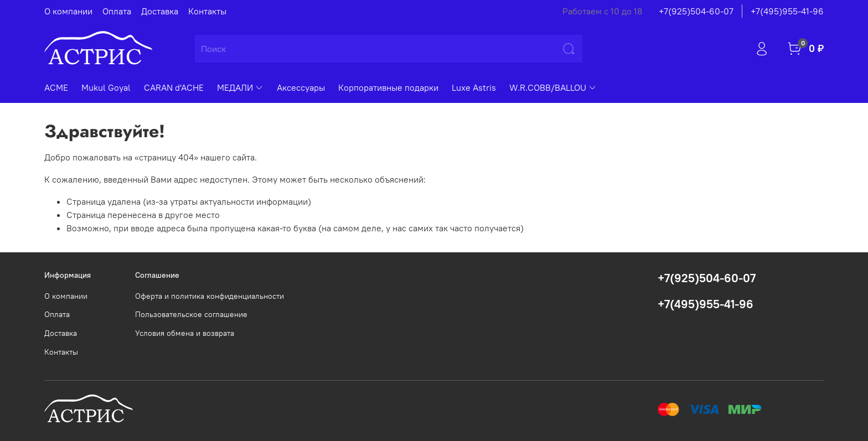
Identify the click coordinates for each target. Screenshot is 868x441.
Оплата (117, 11)
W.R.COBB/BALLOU (553, 87)
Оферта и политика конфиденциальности (210, 296)
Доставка (160, 11)
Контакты (207, 11)
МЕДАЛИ (240, 87)
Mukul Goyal (106, 87)
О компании (68, 11)
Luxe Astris (474, 87)
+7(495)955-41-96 (787, 11)
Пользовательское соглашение (191, 314)
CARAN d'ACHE (174, 87)
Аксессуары (301, 87)
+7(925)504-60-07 (696, 11)
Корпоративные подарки (388, 87)
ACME (56, 87)
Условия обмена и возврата (185, 333)
